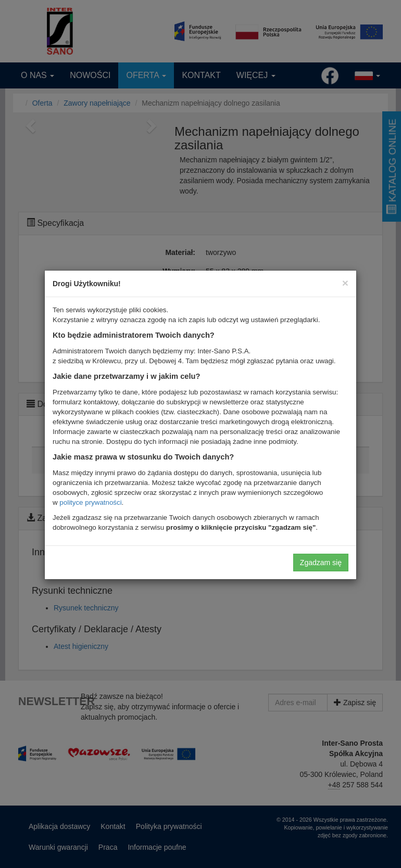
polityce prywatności (90, 502)
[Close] (345, 283)
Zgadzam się (321, 563)
